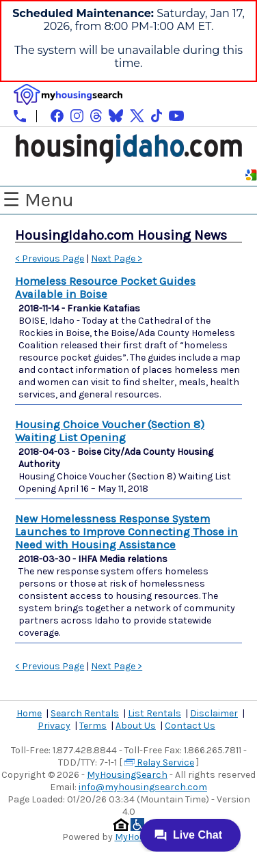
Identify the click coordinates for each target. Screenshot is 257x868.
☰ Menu (38, 200)
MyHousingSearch (127, 775)
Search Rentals (85, 713)
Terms (93, 726)
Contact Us (190, 726)
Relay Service (159, 762)
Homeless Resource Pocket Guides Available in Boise (105, 288)
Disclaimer (214, 713)
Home (29, 713)
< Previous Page (50, 258)
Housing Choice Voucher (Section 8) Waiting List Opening (110, 431)
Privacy (54, 726)
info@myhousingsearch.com (143, 787)
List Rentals (154, 713)
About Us (136, 726)
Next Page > (117, 258)
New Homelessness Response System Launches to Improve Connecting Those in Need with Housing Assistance (126, 532)
